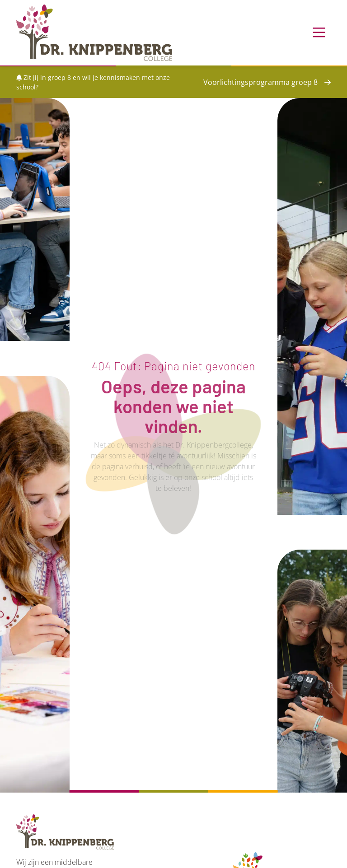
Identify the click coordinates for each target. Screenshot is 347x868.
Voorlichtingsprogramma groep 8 (260, 82)
